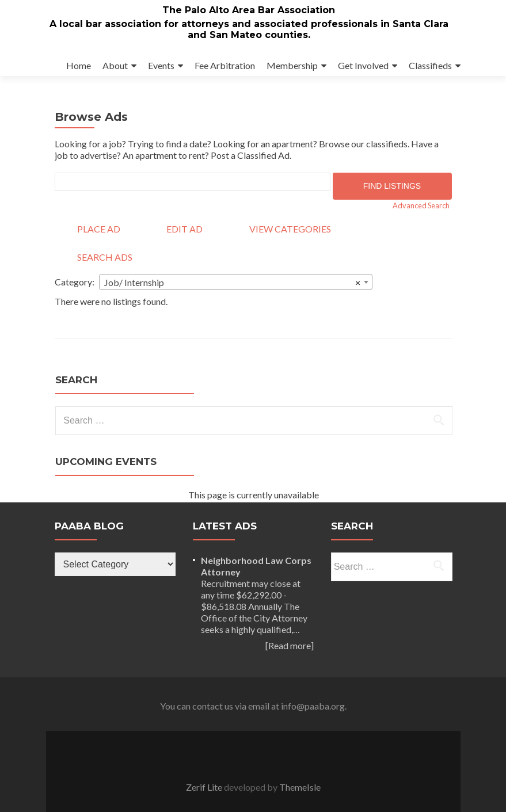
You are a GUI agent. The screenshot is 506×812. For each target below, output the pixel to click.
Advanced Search (421, 205)
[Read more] (290, 645)
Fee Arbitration (225, 65)
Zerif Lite (205, 787)
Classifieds (430, 65)
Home (79, 65)
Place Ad (99, 229)
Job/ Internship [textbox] (232, 283)
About (115, 65)
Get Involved (363, 65)
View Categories (290, 229)
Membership (292, 65)
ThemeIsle (300, 787)
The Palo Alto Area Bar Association (249, 10)
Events (161, 65)
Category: (75, 282)
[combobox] (236, 282)
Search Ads (105, 257)
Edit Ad (184, 229)
